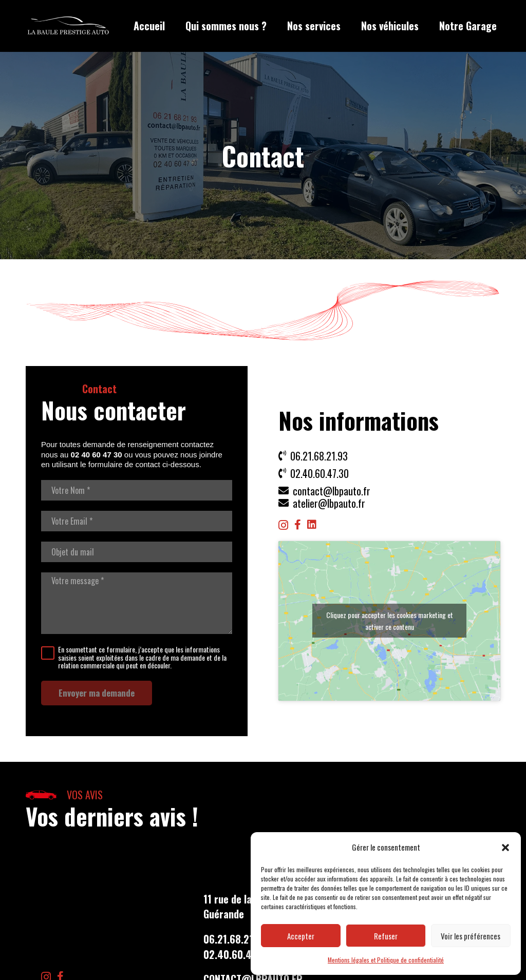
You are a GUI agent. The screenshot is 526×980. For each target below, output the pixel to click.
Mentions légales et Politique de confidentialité (386, 960)
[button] (505, 848)
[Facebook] (298, 525)
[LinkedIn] (312, 525)
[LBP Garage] (68, 26)
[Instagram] (283, 525)
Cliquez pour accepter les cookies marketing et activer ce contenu (390, 621)
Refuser (386, 936)
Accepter (301, 936)
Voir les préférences (471, 936)
